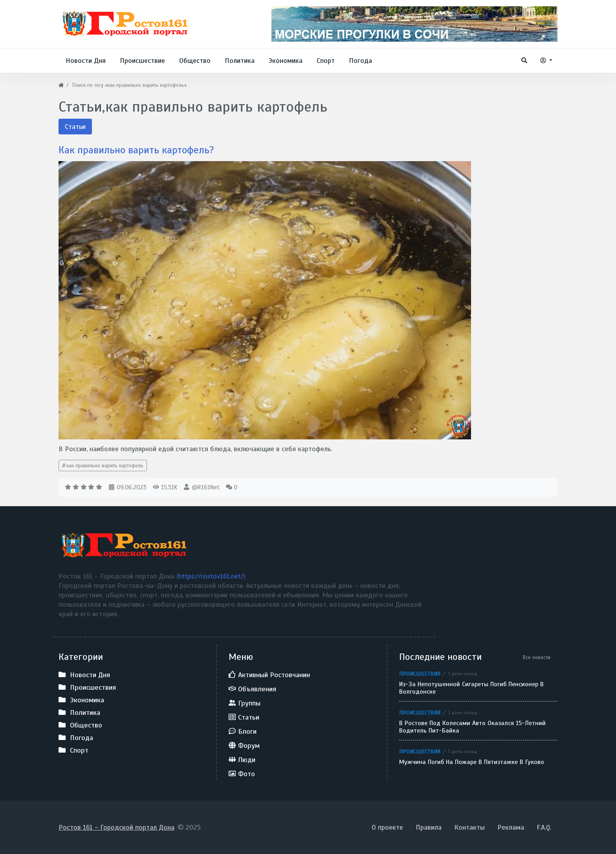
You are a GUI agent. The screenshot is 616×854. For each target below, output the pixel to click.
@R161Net (206, 487)
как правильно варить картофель (105, 466)
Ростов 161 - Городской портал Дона (116, 827)
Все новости (537, 657)
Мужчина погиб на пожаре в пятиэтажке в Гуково (472, 762)
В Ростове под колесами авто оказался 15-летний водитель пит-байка (472, 727)
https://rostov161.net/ (211, 576)
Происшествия (420, 674)
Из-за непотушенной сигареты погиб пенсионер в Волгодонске (471, 688)
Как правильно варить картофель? (139, 150)
